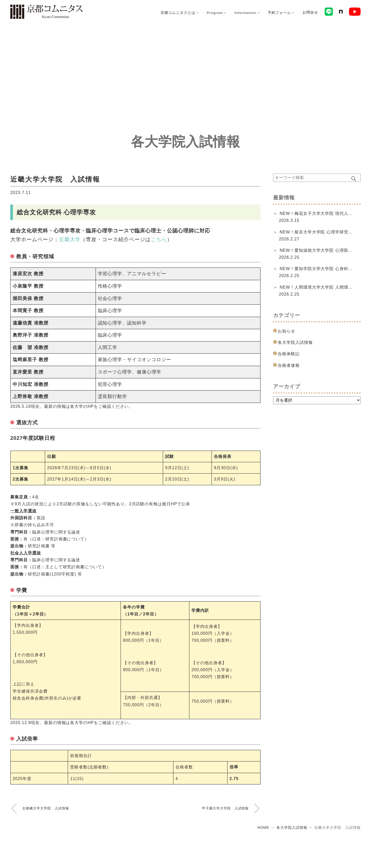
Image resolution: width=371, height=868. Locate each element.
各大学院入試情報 (295, 342)
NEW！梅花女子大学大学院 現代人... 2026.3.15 (315, 217)
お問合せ (309, 13)
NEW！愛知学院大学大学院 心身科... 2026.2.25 (315, 272)
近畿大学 (70, 239)
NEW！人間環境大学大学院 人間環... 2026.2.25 (315, 291)
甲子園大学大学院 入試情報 (225, 808)
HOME (263, 828)
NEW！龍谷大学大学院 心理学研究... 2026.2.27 (315, 236)
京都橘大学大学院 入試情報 (45, 808)
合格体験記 (289, 354)
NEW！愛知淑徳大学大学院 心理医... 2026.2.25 (315, 254)
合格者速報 (289, 365)
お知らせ (286, 331)
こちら (159, 239)
